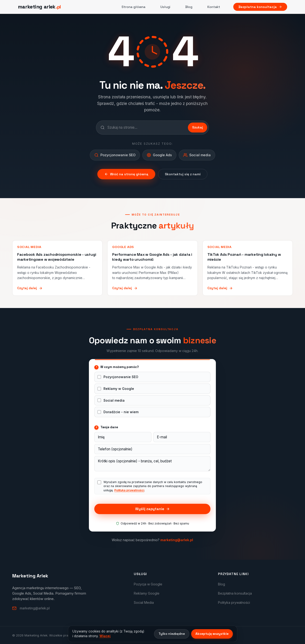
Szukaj (198, 127)
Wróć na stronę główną (126, 174)
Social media (114, 400)
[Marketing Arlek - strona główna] (39, 7)
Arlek (132, 635)
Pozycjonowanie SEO (121, 377)
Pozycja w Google (148, 584)
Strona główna (133, 7)
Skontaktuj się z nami (183, 174)
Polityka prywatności (129, 490)
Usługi (165, 7)
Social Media (144, 602)
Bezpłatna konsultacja (260, 7)
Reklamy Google (147, 593)
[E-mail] (182, 437)
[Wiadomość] (152, 464)
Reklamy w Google (119, 389)
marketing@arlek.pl (177, 540)
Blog (189, 7)
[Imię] (123, 437)
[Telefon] (152, 449)
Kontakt (214, 7)
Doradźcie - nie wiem (121, 412)
